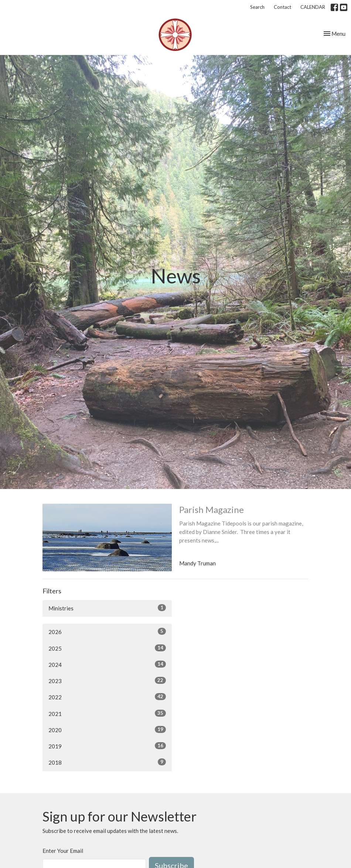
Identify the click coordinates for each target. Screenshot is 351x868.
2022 (107, 697)
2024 (107, 664)
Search (257, 7)
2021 (107, 713)
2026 (107, 631)
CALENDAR (313, 7)
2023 (107, 681)
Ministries (107, 608)
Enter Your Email (63, 851)
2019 (107, 746)
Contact (282, 7)
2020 (107, 730)
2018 (107, 762)
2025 (107, 648)
